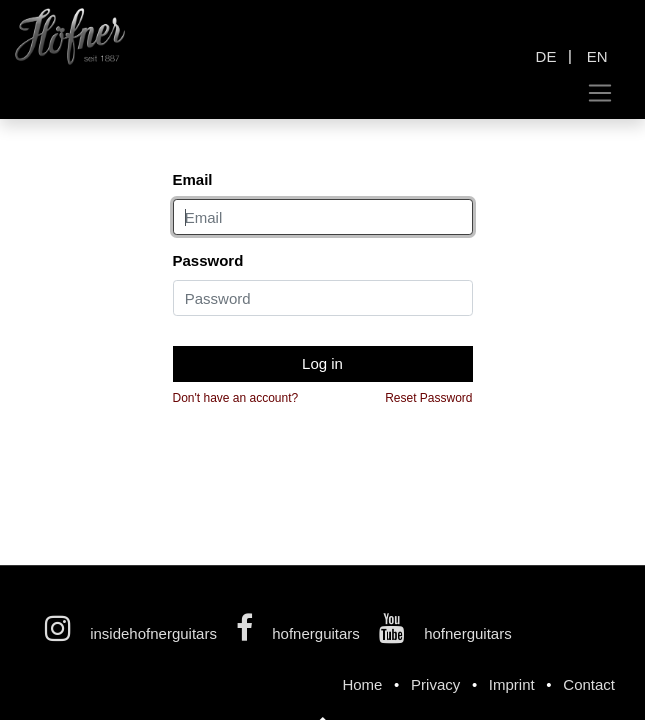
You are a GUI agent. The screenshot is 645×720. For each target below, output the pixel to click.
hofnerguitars (300, 633)
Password (208, 260)
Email (193, 179)
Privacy (435, 684)
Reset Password (428, 398)
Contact (589, 684)
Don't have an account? (236, 398)
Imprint (512, 684)
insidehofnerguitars (133, 633)
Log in (322, 363)
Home (362, 684)
